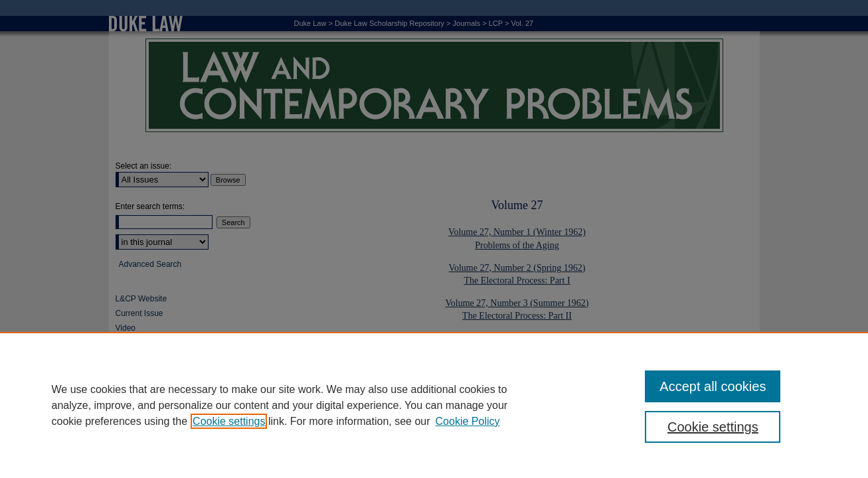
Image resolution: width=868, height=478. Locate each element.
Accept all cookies (713, 386)
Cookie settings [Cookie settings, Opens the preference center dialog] (713, 427)
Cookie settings (229, 421)
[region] (434, 405)
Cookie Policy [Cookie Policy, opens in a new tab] (468, 421)
